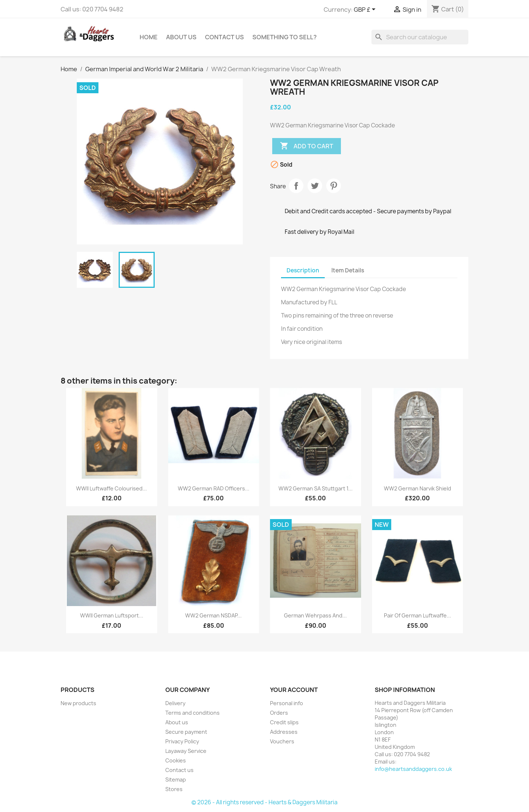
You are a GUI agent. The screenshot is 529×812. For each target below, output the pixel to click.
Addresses (284, 732)
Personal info (287, 703)
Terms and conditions (192, 713)
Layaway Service (186, 751)
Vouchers (282, 741)
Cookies (176, 760)
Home (149, 37)
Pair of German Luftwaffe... (418, 615)
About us (181, 37)
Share (296, 186)
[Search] (420, 37)
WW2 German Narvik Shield (418, 488)
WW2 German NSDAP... (213, 615)
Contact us (179, 770)
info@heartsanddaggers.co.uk (413, 769)
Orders (279, 713)
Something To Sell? (285, 37)
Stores (174, 789)
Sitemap (176, 780)
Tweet (315, 186)
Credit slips (284, 722)
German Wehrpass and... (315, 615)
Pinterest (334, 186)
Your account (294, 690)
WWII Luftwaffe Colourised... (111, 488)
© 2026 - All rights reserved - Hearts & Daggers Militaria (264, 802)
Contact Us (224, 37)
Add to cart (307, 146)
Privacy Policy (182, 741)
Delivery (175, 703)
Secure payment (186, 732)
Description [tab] (303, 270)
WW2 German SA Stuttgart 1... (316, 488)
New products (78, 703)
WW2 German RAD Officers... (214, 488)
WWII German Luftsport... (112, 615)
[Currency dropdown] (366, 10)
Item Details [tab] (348, 270)
